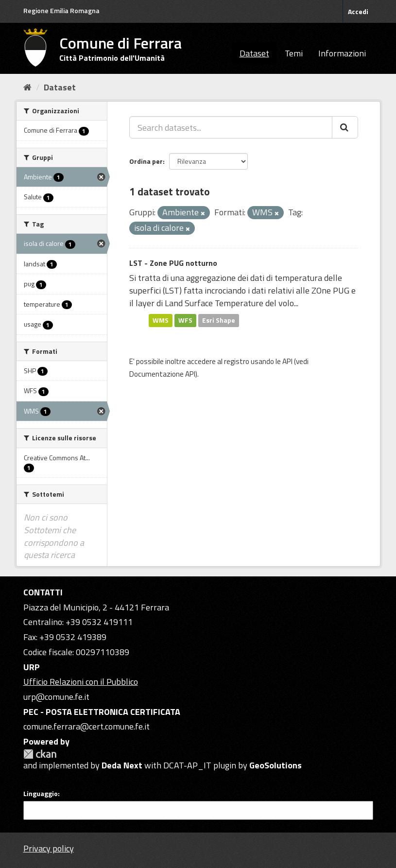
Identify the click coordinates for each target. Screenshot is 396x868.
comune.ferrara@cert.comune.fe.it (86, 726)
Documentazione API (162, 374)
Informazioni (342, 53)
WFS (185, 320)
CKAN (40, 754)
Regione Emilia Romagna (61, 10)
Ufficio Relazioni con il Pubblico (81, 682)
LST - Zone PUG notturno (173, 263)
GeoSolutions (275, 765)
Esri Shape (219, 320)
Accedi (358, 11)
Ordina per (146, 161)
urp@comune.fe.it (56, 697)
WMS (161, 320)
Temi (294, 53)
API (287, 361)
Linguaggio (41, 794)
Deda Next (122, 765)
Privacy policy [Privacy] (49, 848)
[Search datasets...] (231, 127)
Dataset (254, 53)
